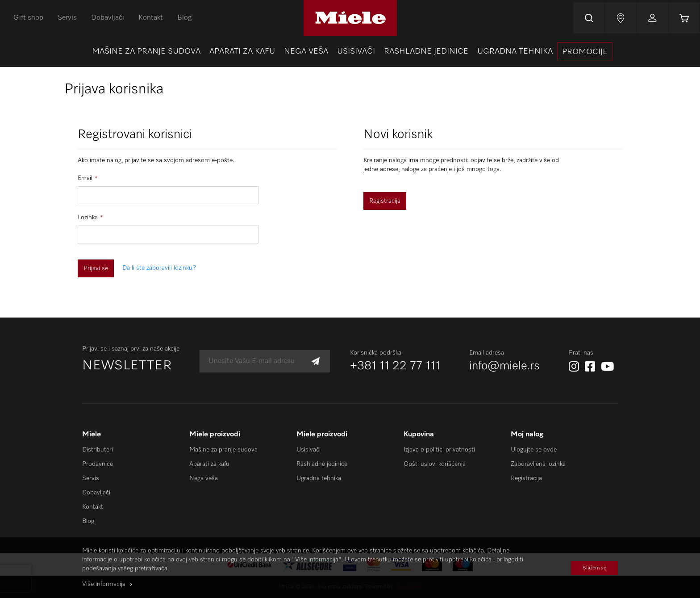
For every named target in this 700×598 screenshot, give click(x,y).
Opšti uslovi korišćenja (435, 464)
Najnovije (621, 18)
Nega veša (204, 478)
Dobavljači (108, 18)
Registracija (526, 478)
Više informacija (104, 584)
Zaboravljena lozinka (538, 464)
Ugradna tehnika (319, 478)
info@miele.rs (504, 366)
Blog (184, 18)
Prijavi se (652, 18)
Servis (67, 18)
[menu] (350, 51)
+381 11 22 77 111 (395, 366)
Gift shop (28, 18)
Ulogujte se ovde (534, 450)
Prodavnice (98, 464)
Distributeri (98, 450)
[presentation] (585, 51)
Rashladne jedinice (322, 464)
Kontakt (151, 18)
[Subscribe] (315, 362)
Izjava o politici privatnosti (439, 450)
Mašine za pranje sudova (223, 450)
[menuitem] (146, 51)
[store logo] (350, 18)
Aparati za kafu (209, 464)
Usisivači (308, 450)
